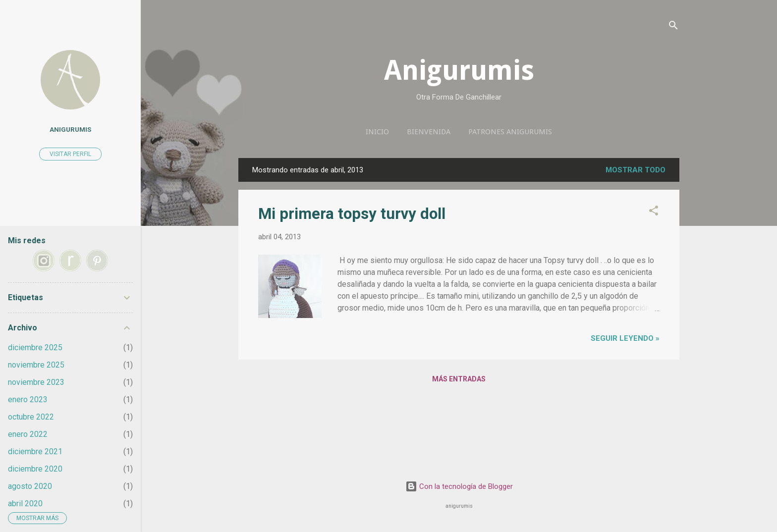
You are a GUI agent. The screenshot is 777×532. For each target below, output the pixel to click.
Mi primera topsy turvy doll (352, 214)
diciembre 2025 (35, 347)
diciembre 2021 (35, 452)
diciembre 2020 (35, 469)
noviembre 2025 (36, 365)
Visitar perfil (70, 154)
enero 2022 (28, 434)
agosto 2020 (30, 486)
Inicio (377, 132)
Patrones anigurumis (510, 132)
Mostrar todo (636, 170)
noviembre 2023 (36, 382)
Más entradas (459, 379)
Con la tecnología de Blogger (459, 486)
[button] (654, 212)
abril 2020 (25, 504)
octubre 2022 (31, 417)
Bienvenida (429, 132)
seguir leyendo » (625, 338)
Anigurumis (459, 70)
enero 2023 (28, 399)
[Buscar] (673, 27)
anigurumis (70, 129)
